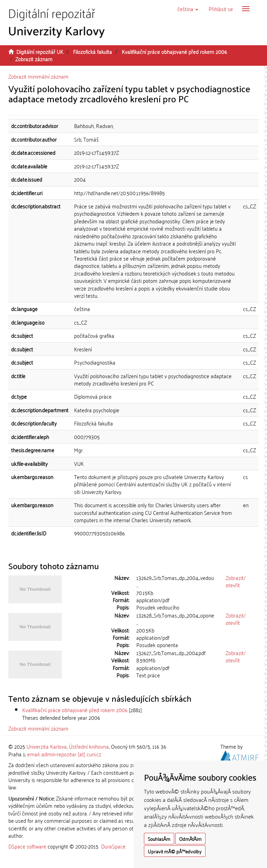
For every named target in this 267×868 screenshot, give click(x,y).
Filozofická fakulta (92, 51)
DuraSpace (113, 846)
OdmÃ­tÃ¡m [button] (190, 839)
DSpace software (27, 846)
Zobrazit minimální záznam (38, 76)
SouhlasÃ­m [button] (159, 839)
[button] (188, 9)
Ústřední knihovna (89, 746)
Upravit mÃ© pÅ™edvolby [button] (175, 851)
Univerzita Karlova (47, 746)
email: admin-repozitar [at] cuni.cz (64, 754)
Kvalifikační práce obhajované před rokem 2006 (174, 51)
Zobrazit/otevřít (236, 581)
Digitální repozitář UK (40, 51)
